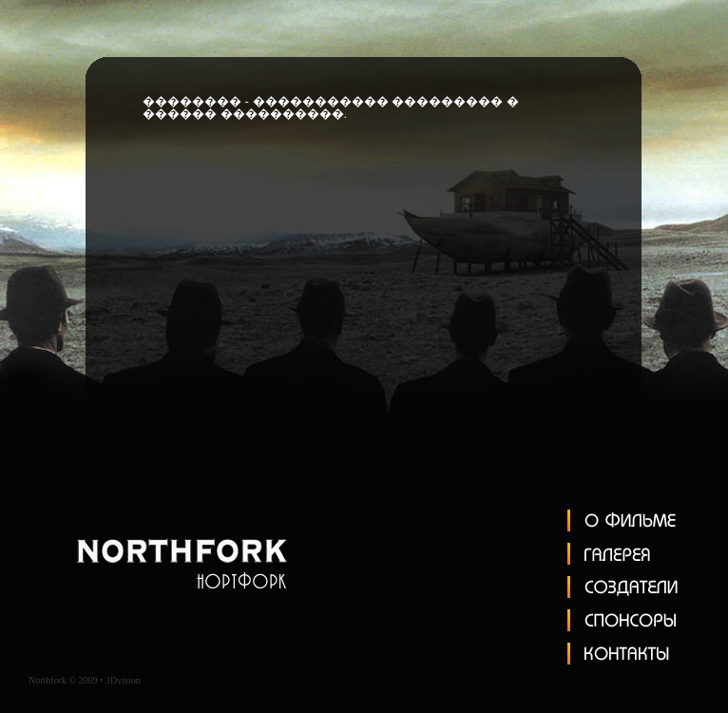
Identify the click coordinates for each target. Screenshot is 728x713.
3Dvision (123, 680)
